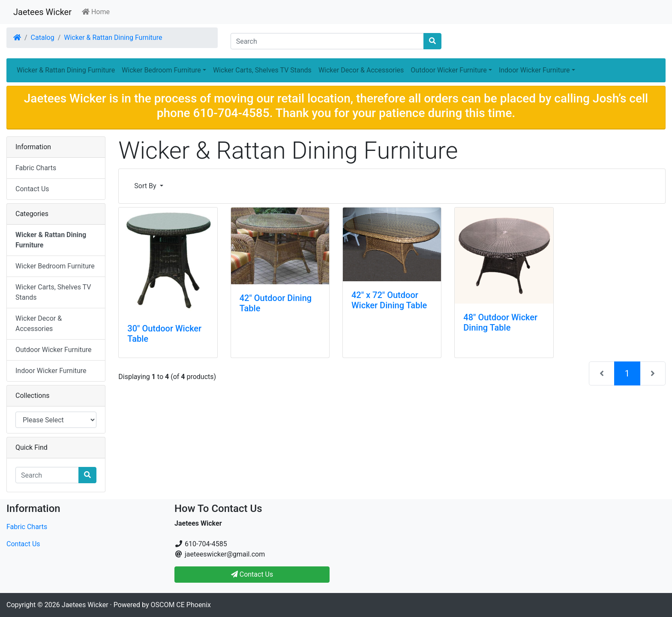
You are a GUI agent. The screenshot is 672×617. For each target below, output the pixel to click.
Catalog (43, 38)
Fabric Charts (36, 168)
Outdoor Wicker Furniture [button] (448, 70)
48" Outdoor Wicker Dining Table (500, 322)
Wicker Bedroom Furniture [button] (161, 70)
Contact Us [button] (252, 574)
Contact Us (32, 189)
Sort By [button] (146, 186)
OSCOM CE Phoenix (181, 605)
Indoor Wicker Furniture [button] (534, 70)
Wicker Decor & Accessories (361, 70)
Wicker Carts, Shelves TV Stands (262, 70)
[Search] (327, 41)
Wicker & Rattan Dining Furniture (113, 38)
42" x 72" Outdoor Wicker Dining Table (389, 300)
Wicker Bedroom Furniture (55, 266)
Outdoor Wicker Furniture (53, 350)
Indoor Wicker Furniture (51, 371)
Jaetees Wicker (42, 12)
